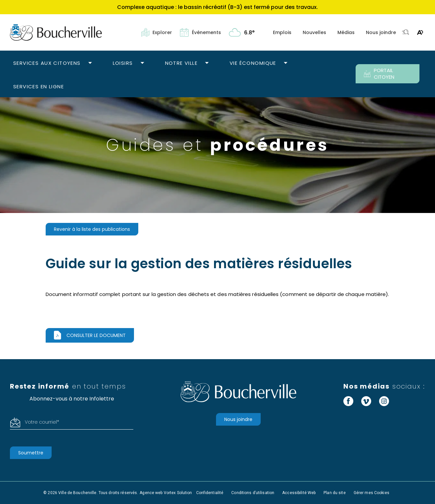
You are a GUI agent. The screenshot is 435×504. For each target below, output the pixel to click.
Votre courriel (42, 422)
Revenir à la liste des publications (92, 229)
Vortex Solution (178, 493)
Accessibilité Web (299, 493)
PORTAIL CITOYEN (379, 74)
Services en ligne (39, 86)
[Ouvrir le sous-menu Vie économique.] (286, 63)
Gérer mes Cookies (371, 493)
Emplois (282, 32)
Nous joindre (381, 32)
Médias (346, 32)
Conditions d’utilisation (253, 493)
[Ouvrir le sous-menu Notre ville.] (207, 63)
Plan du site (334, 493)
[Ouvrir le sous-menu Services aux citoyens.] (90, 63)
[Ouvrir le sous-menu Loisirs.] (142, 63)
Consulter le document (96, 335)
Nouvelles (314, 32)
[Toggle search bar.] (406, 33)
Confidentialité (210, 493)
